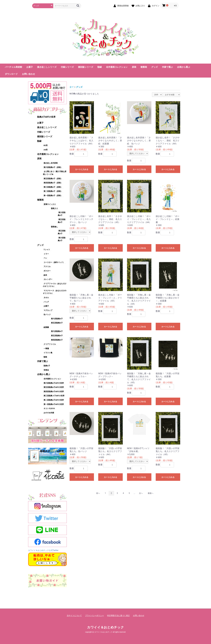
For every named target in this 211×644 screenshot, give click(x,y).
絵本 (45, 275)
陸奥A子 (47, 366)
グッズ (154, 67)
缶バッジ (47, 314)
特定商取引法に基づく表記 (118, 616)
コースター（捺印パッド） (54, 262)
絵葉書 (46, 327)
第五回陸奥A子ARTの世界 (54, 387)
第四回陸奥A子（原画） (53, 183)
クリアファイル (50, 344)
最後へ (151, 493)
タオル (46, 298)
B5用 (46, 145)
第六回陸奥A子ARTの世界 (54, 383)
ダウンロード (11, 74)
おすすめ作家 (49, 413)
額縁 (100, 67)
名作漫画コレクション (117, 67)
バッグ (46, 302)
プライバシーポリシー (94, 616)
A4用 (46, 150)
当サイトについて (74, 616)
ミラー (46, 254)
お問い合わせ (29, 74)
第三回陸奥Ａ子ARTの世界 (54, 396)
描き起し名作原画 (51, 163)
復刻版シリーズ (86, 67)
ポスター (47, 271)
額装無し (54, 227)
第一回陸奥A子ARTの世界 (54, 404)
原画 (134, 67)
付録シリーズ (67, 67)
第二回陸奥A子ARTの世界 (54, 400)
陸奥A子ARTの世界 (46, 117)
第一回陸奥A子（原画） (53, 196)
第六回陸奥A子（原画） (53, 167)
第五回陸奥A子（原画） (53, 179)
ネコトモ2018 (49, 408)
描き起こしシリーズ (47, 67)
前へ (98, 493)
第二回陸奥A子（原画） (53, 191)
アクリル (47, 266)
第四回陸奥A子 (57, 340)
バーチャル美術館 (13, 67)
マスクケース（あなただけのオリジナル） (55, 292)
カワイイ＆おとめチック (105, 627)
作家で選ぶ (167, 67)
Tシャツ (47, 250)
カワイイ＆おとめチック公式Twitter (43, 550)
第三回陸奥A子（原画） (53, 187)
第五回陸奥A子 (57, 323)
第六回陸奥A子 (57, 319)
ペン (45, 258)
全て (72, 87)
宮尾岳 (46, 370)
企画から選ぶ (184, 67)
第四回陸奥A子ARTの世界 (54, 391)
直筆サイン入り (50, 204)
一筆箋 (46, 348)
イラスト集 (48, 353)
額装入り (54, 208)
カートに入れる (82, 169)
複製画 (144, 67)
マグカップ (48, 310)
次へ (141, 493)
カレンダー (48, 279)
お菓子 (30, 67)
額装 (45, 357)
